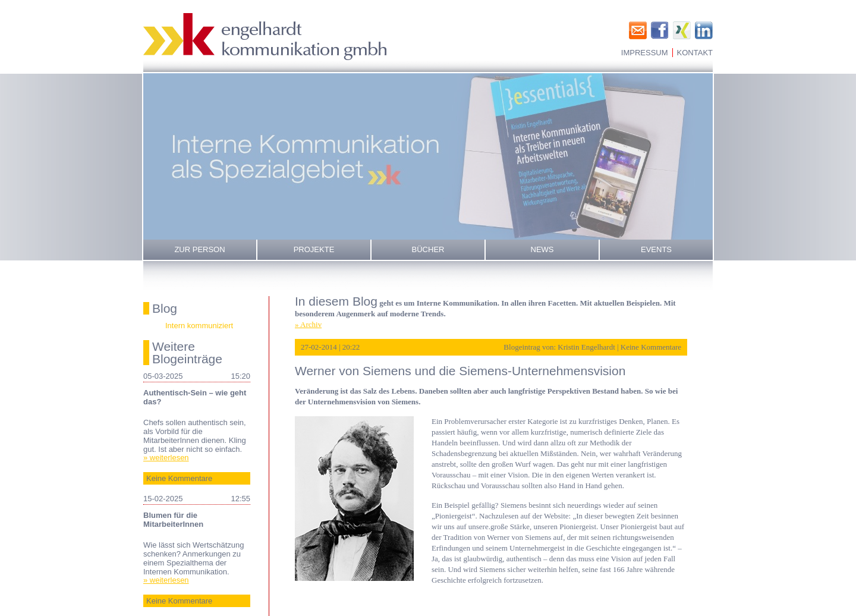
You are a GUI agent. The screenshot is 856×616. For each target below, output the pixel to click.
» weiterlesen (166, 458)
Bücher (428, 249)
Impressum (645, 53)
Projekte (314, 249)
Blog (165, 308)
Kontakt (695, 53)
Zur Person (199, 249)
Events (656, 249)
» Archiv (308, 324)
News (542, 249)
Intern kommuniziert (199, 326)
